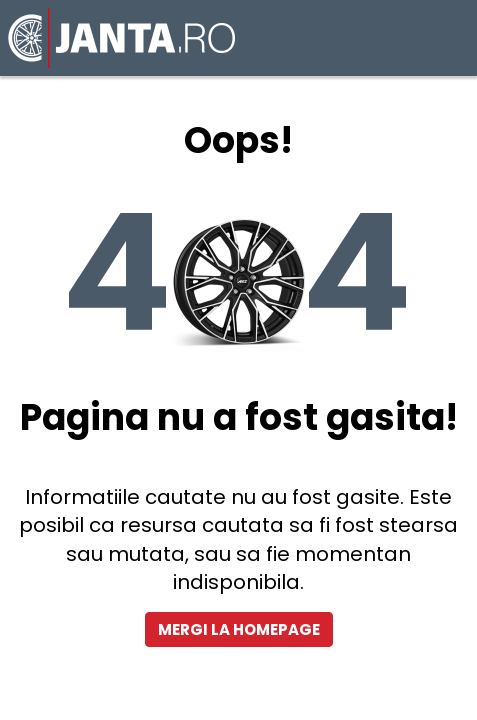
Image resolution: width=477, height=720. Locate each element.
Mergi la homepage (239, 629)
